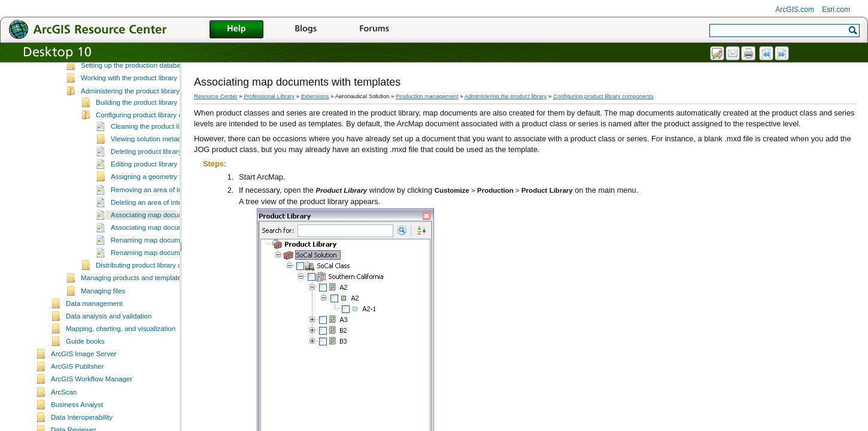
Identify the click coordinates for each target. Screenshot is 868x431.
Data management (94, 327)
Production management (427, 96)
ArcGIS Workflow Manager (92, 403)
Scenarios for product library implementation (148, 64)
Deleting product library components (166, 175)
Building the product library (136, 126)
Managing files (103, 315)
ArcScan (64, 416)
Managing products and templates (133, 302)
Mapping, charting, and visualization (121, 353)
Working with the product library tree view (144, 102)
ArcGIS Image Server (84, 378)
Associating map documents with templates (177, 239)
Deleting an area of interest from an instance (179, 226)
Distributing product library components (156, 289)
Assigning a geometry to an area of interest (177, 201)
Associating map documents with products (175, 251)
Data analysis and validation (109, 340)
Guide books (85, 365)
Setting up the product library (125, 77)
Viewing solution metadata (151, 163)
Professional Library (269, 96)
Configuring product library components (156, 139)
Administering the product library (130, 115)
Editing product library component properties (178, 188)
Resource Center (216, 96)
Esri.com (836, 10)
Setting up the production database (134, 89)
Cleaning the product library (153, 150)
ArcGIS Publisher (77, 390)
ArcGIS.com (795, 10)
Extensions (315, 96)
